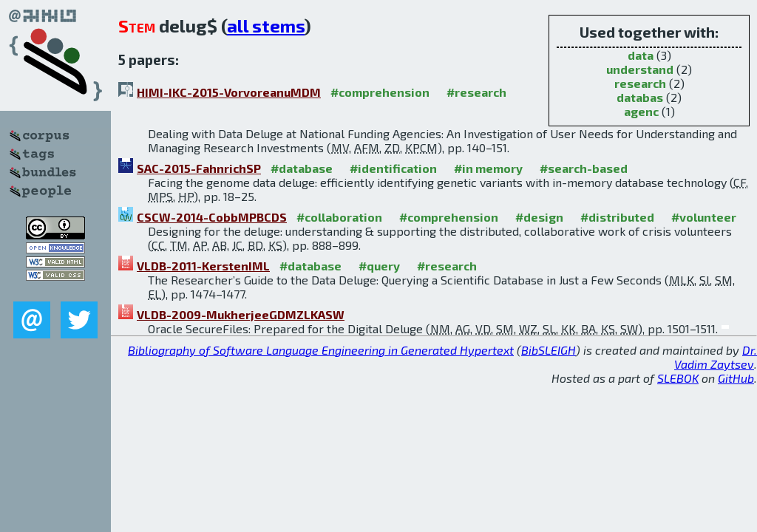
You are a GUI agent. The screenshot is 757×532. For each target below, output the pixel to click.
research (640, 83)
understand (640, 69)
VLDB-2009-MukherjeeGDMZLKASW (241, 314)
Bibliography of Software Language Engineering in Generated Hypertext (321, 350)
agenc (641, 111)
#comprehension (380, 92)
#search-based (584, 168)
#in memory (488, 168)
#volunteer (704, 217)
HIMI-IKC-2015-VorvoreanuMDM (229, 92)
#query (379, 266)
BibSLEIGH (549, 350)
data (641, 55)
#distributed (617, 217)
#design (539, 217)
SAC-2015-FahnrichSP (199, 168)
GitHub (736, 378)
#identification (393, 168)
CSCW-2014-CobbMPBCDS (212, 217)
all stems (266, 25)
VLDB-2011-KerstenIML (203, 266)
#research (476, 92)
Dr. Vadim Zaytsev (716, 357)
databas (640, 97)
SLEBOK (678, 378)
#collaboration (339, 217)
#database (302, 168)
